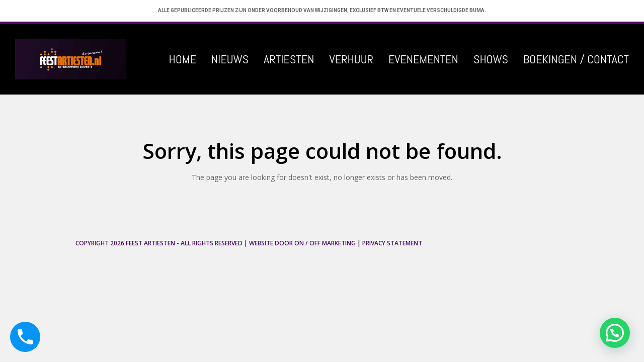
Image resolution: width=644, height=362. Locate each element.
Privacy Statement (392, 243)
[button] (615, 333)
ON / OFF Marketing (325, 243)
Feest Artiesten (150, 243)
